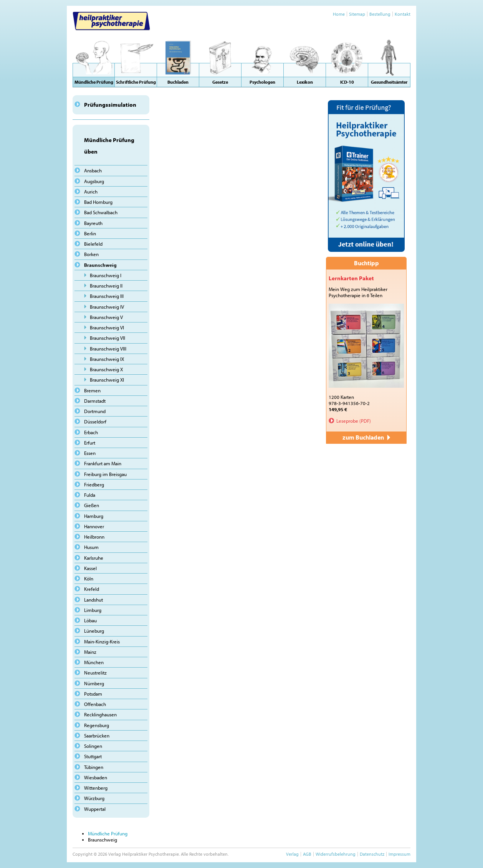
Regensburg (97, 725)
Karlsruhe (94, 558)
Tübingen (94, 767)
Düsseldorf (95, 422)
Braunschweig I (106, 275)
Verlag (292, 854)
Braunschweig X (106, 369)
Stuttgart (93, 756)
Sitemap (357, 14)
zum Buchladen (366, 437)
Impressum (399, 854)
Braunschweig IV (107, 307)
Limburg (93, 610)
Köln (89, 579)
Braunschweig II (106, 286)
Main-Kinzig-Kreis (102, 641)
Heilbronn (94, 537)
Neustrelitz (95, 673)
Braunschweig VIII (108, 349)
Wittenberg (96, 788)
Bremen (92, 390)
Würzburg (94, 798)
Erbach (91, 432)
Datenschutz (372, 854)
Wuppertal (95, 809)
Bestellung (380, 14)
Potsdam (93, 694)
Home (339, 14)
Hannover (94, 526)
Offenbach (95, 704)
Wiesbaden (96, 777)
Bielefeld (93, 244)
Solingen (93, 746)
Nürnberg (94, 683)
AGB (307, 854)
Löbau (90, 620)
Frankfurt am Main (103, 463)
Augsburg (94, 181)
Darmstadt (95, 401)
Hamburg (94, 516)
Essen (90, 453)
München (94, 662)
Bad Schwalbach (101, 212)
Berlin (90, 233)
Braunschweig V (106, 317)
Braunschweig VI (107, 327)
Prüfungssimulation (110, 105)
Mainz (90, 652)
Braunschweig (100, 265)
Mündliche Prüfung (108, 833)
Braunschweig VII (108, 338)
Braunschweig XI (107, 380)
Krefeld (92, 589)
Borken (91, 254)
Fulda (90, 495)
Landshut (93, 600)
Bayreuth (93, 223)
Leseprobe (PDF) (354, 421)
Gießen (92, 505)
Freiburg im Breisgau (105, 474)
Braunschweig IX (107, 359)
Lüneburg (94, 631)
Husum (91, 547)
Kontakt (403, 14)
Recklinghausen (100, 714)
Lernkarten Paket (351, 278)
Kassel (90, 568)
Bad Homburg (98, 202)
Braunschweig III (107, 296)
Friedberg (94, 484)
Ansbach (93, 170)
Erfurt (90, 443)
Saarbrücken (97, 736)
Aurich (91, 192)
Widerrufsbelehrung (336, 854)
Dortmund (95, 411)
